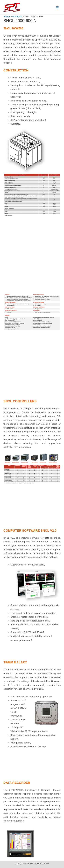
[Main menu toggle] (57, 7)
